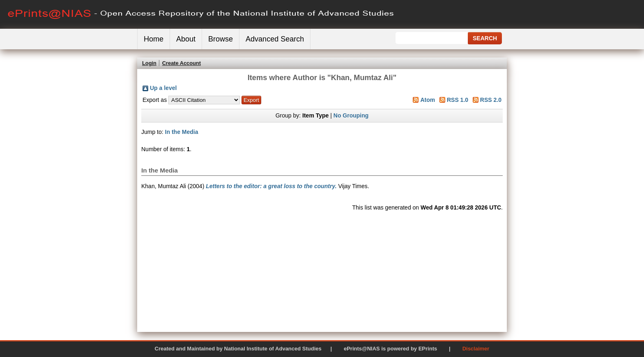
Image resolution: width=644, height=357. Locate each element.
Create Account (182, 63)
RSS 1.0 (458, 100)
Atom (428, 100)
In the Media (182, 132)
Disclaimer (476, 349)
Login (149, 63)
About (186, 39)
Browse (221, 39)
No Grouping (351, 115)
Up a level (163, 88)
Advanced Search (275, 39)
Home (154, 39)
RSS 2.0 (491, 100)
